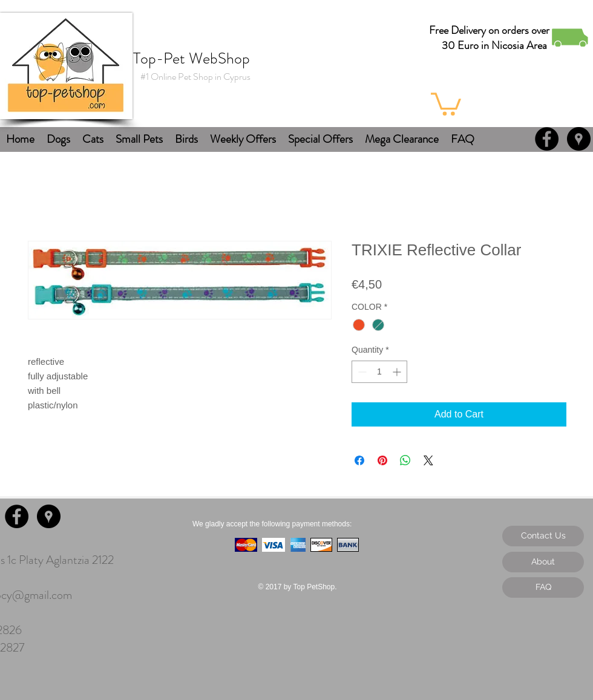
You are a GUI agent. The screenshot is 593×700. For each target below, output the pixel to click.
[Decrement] (361, 372)
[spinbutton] (379, 372)
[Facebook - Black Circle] (547, 139)
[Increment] (398, 372)
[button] (446, 103)
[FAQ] (543, 587)
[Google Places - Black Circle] (579, 139)
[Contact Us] (543, 536)
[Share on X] (428, 460)
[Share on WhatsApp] (405, 460)
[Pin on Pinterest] (382, 460)
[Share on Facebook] (359, 460)
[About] (543, 562)
